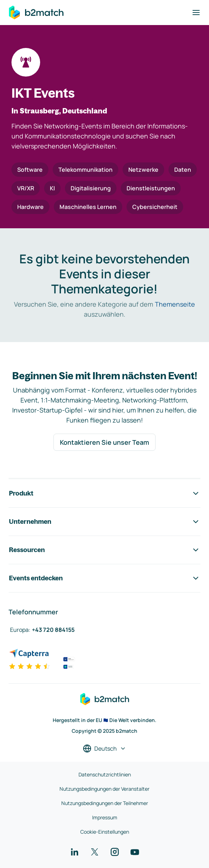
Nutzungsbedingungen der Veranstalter (104, 789)
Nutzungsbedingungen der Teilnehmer (105, 803)
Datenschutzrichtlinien (105, 774)
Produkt (104, 493)
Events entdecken (104, 578)
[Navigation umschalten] (196, 13)
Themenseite (175, 304)
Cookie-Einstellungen (105, 832)
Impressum (105, 817)
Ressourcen (104, 550)
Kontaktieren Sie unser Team (104, 442)
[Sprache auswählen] (104, 748)
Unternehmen (104, 522)
